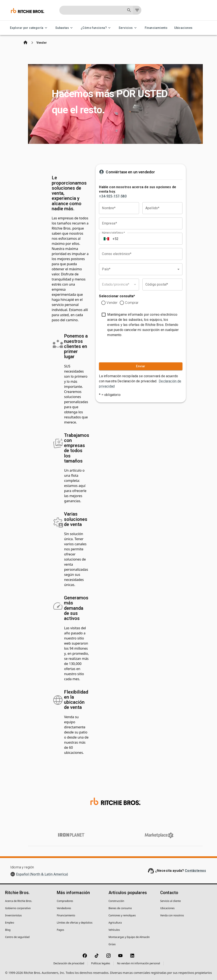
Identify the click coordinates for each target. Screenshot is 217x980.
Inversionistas (13, 915)
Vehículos (114, 930)
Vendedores (64, 908)
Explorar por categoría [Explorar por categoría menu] (29, 28)
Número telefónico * (113, 233)
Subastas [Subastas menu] (65, 28)
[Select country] (106, 239)
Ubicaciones (183, 28)
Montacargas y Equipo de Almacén (129, 937)
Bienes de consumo (120, 908)
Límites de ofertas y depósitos (75, 923)
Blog (8, 930)
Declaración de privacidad (69, 963)
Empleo (10, 923)
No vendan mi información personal (138, 963)
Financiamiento (156, 28)
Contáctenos (195, 871)
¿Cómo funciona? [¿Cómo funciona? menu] (96, 28)
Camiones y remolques (122, 915)
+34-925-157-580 (113, 196)
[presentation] (125, 349)
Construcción (116, 901)
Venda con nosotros (172, 915)
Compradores (65, 901)
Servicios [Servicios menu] (128, 28)
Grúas (112, 944)
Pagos (60, 930)
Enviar (141, 366)
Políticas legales (101, 963)
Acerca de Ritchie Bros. (19, 901)
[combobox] (141, 269)
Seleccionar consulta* (117, 296)
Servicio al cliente (170, 901)
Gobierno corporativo (18, 908)
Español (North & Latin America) (42, 874)
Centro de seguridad (17, 937)
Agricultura (115, 923)
